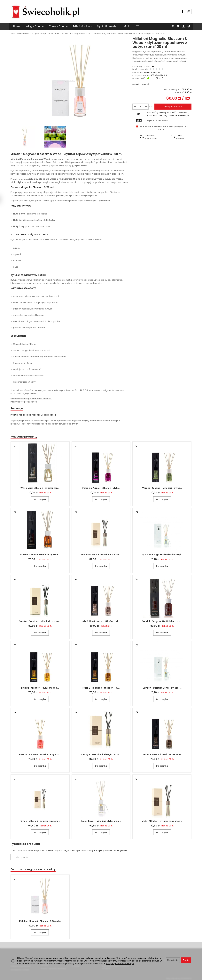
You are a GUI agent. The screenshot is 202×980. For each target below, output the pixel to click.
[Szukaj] (173, 26)
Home (17, 26)
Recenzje (17, 408)
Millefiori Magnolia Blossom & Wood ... (40, 922)
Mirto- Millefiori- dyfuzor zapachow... (162, 822)
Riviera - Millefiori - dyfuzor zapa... (40, 688)
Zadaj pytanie (21, 858)
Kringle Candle (35, 26)
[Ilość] (140, 107)
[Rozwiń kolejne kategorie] (137, 26)
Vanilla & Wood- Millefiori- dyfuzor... (40, 555)
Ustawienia (173, 960)
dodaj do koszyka (172, 107)
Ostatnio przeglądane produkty (34, 870)
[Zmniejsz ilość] (145, 107)
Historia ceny (140, 84)
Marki (127, 26)
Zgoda (186, 960)
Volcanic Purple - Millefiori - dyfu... (101, 488)
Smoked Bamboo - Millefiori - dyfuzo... (40, 622)
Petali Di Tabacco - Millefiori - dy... (101, 688)
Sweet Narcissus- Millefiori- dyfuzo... (101, 555)
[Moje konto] (184, 26)
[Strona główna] (46, 11)
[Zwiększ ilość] (135, 107)
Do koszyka (40, 500)
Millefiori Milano (82, 26)
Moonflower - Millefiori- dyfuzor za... (101, 822)
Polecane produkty (25, 437)
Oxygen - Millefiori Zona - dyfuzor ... (162, 688)
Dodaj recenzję (49, 415)
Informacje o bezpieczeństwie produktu (31, 399)
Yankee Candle (58, 26)
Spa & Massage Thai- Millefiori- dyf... (162, 555)
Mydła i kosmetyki (108, 26)
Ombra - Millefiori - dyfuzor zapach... (162, 755)
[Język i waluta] (189, 26)
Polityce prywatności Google (120, 964)
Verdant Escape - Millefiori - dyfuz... (162, 488)
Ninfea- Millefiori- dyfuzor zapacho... (40, 822)
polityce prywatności (96, 961)
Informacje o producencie (24, 402)
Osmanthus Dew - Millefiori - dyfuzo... (40, 755)
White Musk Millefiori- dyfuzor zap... (40, 488)
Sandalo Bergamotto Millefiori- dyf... (162, 622)
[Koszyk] (178, 26)
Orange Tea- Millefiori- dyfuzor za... (101, 755)
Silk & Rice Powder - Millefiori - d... (101, 622)
